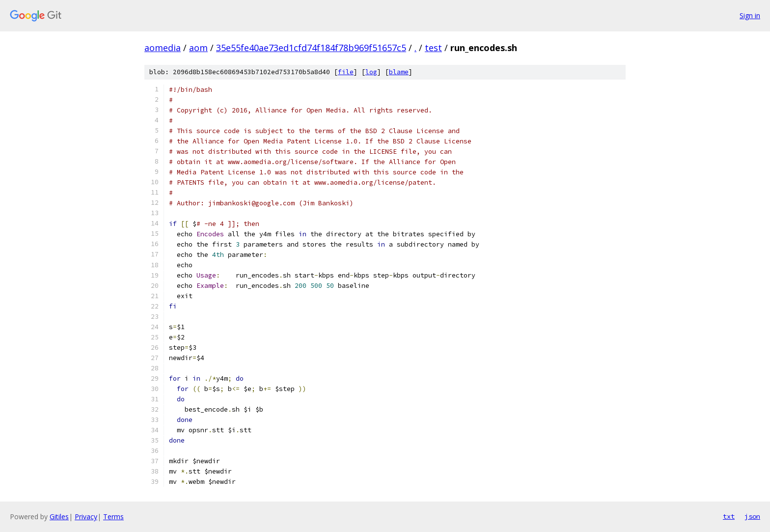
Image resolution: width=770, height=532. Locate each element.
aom (198, 48)
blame (399, 72)
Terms (113, 517)
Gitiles (59, 517)
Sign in (750, 15)
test (433, 48)
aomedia (163, 48)
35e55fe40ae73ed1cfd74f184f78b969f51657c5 (311, 48)
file (346, 72)
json (752, 516)
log (371, 72)
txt (729, 516)
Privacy (86, 517)
